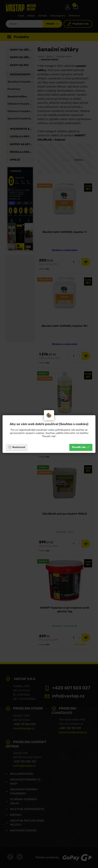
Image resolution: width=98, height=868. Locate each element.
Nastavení (17, 447)
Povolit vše (81, 447)
